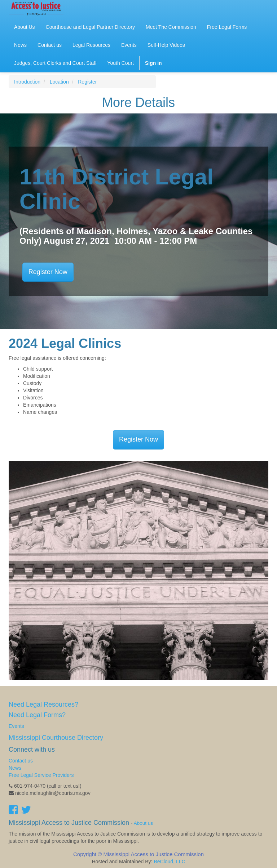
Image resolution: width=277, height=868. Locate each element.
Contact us (21, 761)
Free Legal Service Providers (41, 775)
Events (16, 726)
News (15, 768)
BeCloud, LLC (169, 862)
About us (143, 823)
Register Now (48, 272)
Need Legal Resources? (43, 704)
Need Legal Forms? (37, 715)
